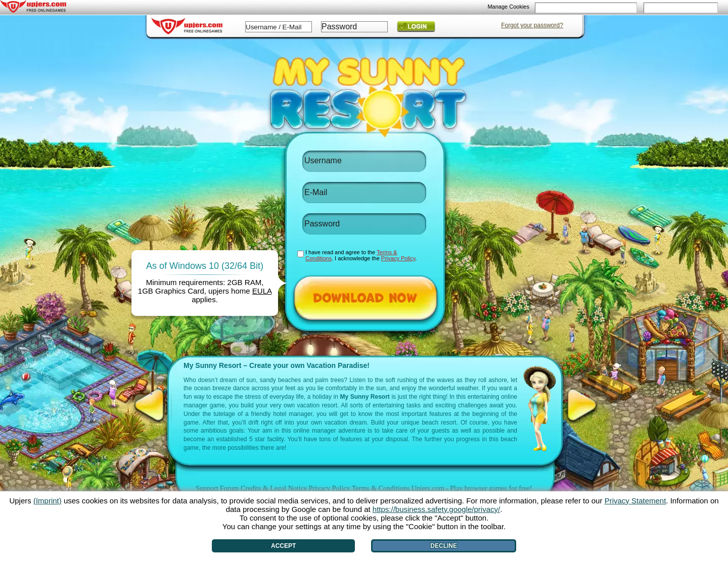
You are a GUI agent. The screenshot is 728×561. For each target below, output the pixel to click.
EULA (262, 291)
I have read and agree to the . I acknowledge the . (361, 255)
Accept (283, 546)
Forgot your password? (532, 25)
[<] (151, 405)
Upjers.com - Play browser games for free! (472, 488)
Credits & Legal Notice (274, 488)
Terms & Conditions (381, 488)
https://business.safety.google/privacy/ (436, 509)
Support (207, 488)
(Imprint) (48, 501)
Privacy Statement (635, 501)
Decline (444, 546)
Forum (229, 488)
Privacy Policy (329, 488)
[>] (582, 405)
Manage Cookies (508, 7)
